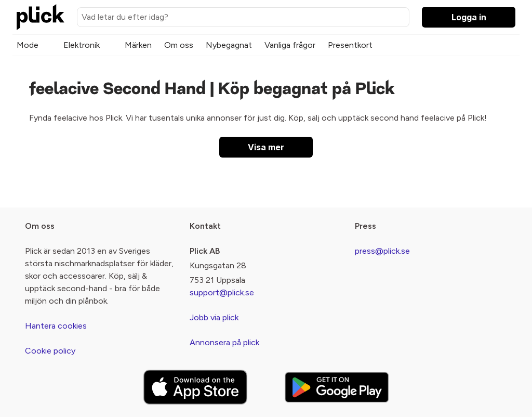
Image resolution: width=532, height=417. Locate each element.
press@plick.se (382, 251)
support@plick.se (222, 292)
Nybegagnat (229, 45)
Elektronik (82, 45)
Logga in (469, 17)
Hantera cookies (56, 326)
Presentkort (350, 45)
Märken (138, 45)
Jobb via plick (214, 317)
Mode (28, 45)
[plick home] (41, 17)
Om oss (179, 45)
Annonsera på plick (224, 342)
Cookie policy (50, 351)
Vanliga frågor (290, 45)
